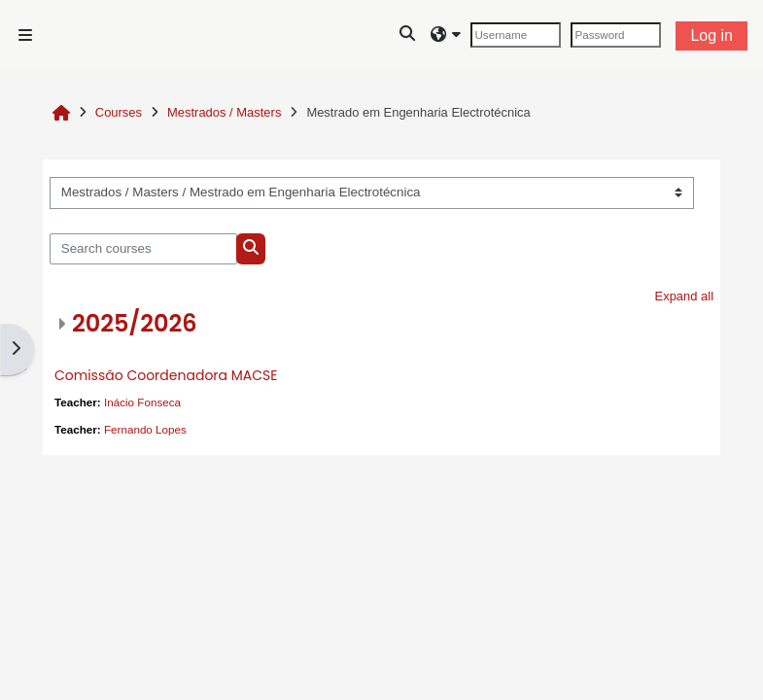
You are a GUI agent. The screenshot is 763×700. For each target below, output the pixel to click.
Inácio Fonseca (142, 402)
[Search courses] (143, 249)
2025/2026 (135, 323)
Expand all (685, 296)
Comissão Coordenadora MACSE (166, 375)
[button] (408, 35)
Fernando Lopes (145, 429)
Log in (711, 35)
